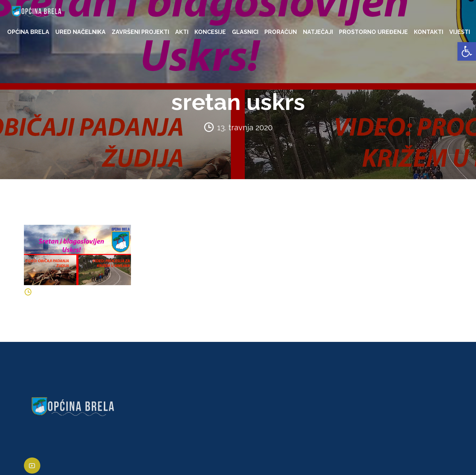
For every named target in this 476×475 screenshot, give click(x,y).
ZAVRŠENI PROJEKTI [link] (140, 32)
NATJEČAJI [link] (318, 32)
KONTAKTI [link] (429, 32)
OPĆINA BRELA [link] (28, 32)
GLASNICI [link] (245, 32)
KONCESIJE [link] (210, 32)
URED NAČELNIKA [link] (80, 32)
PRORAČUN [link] (281, 32)
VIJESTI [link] (460, 32)
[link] (467, 51)
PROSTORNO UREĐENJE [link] (373, 32)
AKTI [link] (182, 32)
